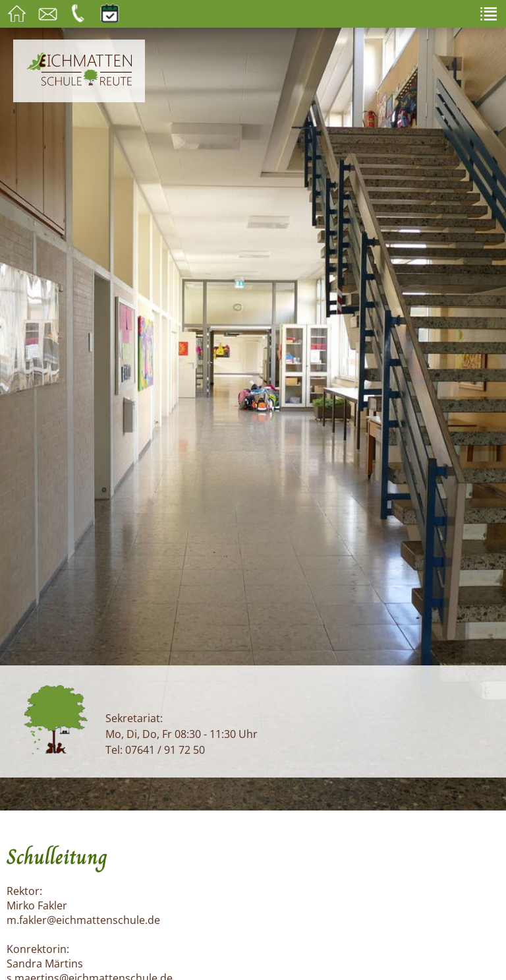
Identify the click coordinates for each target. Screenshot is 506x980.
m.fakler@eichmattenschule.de (83, 920)
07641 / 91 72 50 (165, 750)
